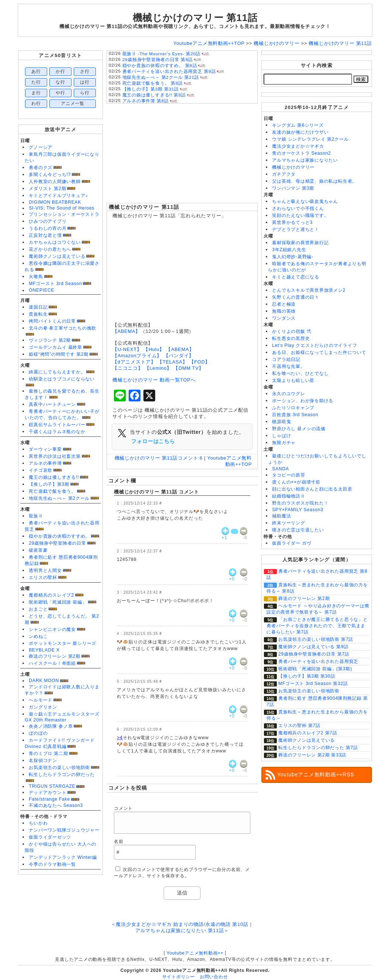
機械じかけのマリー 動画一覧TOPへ (154, 380)
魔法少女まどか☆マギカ (298, 146)
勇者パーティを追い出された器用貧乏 (318, 661)
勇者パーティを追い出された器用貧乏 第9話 (169, 71)
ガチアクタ (284, 174)
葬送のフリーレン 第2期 (54, 656)
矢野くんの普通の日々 (296, 297)
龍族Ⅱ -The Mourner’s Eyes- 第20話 (161, 54)
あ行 (36, 71)
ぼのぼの (38, 733)
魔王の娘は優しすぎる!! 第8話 (154, 95)
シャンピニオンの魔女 (52, 629)
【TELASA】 (172, 362)
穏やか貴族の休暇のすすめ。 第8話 (160, 66)
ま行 (36, 93)
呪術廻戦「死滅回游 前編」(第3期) (315, 669)
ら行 (85, 93)
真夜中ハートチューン (52, 404)
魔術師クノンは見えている (57, 256)
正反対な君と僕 (45, 235)
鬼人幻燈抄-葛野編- (293, 257)
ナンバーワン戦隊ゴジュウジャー (64, 830)
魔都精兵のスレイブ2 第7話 (308, 733)
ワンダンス (284, 318)
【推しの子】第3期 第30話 (307, 676)
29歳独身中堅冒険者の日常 (58, 543)
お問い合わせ (214, 977)
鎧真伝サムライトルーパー (57, 425)
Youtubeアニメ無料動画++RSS (316, 774)
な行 (60, 82)
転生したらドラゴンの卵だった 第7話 (318, 748)
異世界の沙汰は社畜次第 (55, 456)
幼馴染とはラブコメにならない (62, 379)
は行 (85, 82)
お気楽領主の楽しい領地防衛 (59, 768)
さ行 (85, 71)
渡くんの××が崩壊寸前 (296, 482)
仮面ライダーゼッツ (50, 837)
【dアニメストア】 (134, 362)
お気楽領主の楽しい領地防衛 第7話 (316, 639)
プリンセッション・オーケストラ (64, 214)
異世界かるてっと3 (292, 222)
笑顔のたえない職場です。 (300, 215)
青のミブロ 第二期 (48, 754)
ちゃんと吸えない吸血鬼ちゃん (305, 201)
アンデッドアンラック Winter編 (63, 857)
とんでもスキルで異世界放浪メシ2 (309, 290)
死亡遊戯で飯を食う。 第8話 (153, 83)
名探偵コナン (43, 761)
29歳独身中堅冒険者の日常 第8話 (158, 60)
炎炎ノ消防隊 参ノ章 (51, 726)
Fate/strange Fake (49, 799)
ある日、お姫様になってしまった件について (319, 352)
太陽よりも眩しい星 (293, 380)
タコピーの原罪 (288, 475)
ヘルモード (41, 700)
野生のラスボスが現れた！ (300, 503)
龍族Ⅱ (36, 516)
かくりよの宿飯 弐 (292, 331)
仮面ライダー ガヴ (292, 543)
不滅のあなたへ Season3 (56, 805)
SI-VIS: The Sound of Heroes (62, 208)
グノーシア (41, 147)
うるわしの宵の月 (48, 228)
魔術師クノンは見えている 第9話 (313, 647)
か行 (60, 71)
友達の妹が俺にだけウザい (300, 132)
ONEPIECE (41, 290)
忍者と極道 (284, 304)
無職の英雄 (284, 311)
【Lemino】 (158, 368)
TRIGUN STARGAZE (52, 786)
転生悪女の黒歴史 (291, 338)
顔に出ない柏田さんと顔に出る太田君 (312, 489)
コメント (123, 808)
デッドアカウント (48, 793)
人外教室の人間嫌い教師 (55, 182)
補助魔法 (281, 516)
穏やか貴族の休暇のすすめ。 (59, 536)
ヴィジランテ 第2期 (50, 340)
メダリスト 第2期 (47, 189)
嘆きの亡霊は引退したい (298, 530)
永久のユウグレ (288, 394)
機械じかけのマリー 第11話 (144, 207)
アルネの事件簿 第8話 (146, 101)
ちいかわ (38, 823)
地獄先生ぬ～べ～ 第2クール (59, 498)
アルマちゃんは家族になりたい (305, 160)
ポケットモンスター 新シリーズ (62, 643)
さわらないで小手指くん (298, 208)
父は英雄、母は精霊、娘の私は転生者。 (314, 181)
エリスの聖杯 (43, 577)
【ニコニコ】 (128, 368)
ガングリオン (43, 707)
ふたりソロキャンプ (293, 408)
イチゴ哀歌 (41, 470)
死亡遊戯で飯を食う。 (52, 491)
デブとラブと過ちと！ (296, 229)
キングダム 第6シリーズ (298, 125)
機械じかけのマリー (293, 167)
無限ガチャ (284, 443)
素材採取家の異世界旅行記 (300, 243)
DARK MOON (44, 681)
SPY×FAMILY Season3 (298, 510)
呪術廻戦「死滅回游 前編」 (58, 602)
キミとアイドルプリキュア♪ (58, 196)
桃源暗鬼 (281, 422)
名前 (119, 842)
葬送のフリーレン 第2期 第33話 (312, 755)
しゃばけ (281, 436)
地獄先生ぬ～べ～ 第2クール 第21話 (161, 77)
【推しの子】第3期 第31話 (151, 89)
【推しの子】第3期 (49, 484)
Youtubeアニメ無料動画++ (195, 953)
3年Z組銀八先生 (289, 250)
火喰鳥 (36, 277)
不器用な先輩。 (288, 366)
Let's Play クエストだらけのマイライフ (314, 345)
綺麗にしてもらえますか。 (57, 372)
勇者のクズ (41, 168)
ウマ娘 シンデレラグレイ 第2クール (310, 139)
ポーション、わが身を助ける (303, 401)
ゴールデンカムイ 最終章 (55, 347)
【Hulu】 (154, 349)
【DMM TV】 (188, 368)
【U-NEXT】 (127, 349)
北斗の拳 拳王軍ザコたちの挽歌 (62, 328)
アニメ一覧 (73, 103)
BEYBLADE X (44, 650)
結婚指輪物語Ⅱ (288, 496)
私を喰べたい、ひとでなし (300, 373)
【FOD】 (200, 362)
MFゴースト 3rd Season (55, 284)
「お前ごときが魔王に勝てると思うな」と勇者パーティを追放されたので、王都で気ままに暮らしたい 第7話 (317, 626)
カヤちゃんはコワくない (55, 242)
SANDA (281, 469)
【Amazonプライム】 (137, 356)
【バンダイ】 (179, 356)
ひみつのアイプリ (48, 221)
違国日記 (38, 307)
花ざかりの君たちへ (50, 249)
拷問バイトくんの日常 (52, 321)
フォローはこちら (153, 441)
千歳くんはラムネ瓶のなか (57, 432)
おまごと (38, 609)
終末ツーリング (288, 523)
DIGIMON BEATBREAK (55, 202)
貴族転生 (38, 314)
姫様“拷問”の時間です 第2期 (59, 354)
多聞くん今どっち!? (50, 175)
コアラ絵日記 (286, 359)
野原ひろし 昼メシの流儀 (299, 429)
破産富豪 (38, 550)
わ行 (36, 103)
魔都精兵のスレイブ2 (51, 595)
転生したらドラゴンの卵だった (62, 774)
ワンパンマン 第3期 (293, 188)
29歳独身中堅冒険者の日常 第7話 (314, 654)
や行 (60, 93)
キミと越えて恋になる (296, 277)
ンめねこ (38, 636)
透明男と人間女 (45, 570)
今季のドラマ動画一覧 (52, 864)
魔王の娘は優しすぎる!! (54, 477)
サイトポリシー (179, 977)
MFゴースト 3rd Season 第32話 (313, 684)
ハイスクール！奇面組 (52, 663)
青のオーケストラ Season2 (302, 153)
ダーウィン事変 (45, 449)
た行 (36, 82)
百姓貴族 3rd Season (295, 415)
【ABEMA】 (126, 331)
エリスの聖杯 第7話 (299, 726)
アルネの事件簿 (45, 463)
